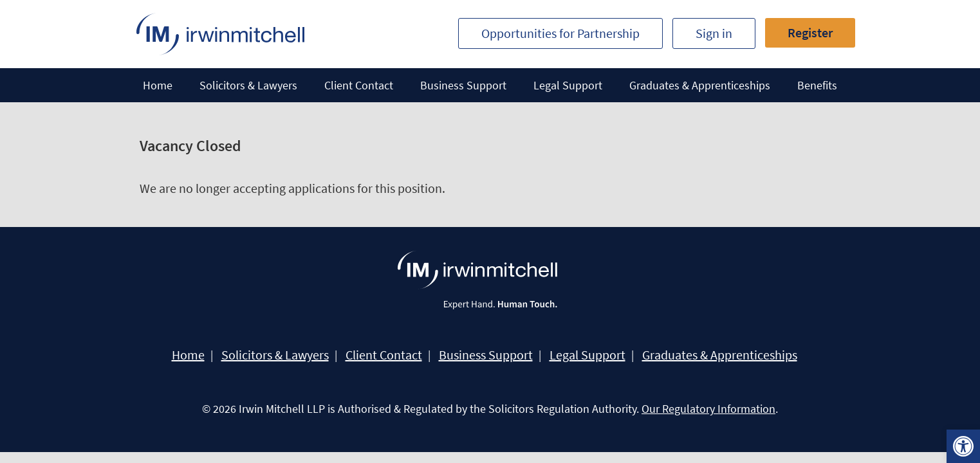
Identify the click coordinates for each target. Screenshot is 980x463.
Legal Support (568, 85)
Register (810, 32)
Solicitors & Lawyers (248, 85)
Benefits (817, 85)
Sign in (714, 33)
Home (158, 85)
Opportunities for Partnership (560, 33)
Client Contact (359, 85)
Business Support (463, 85)
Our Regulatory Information (708, 409)
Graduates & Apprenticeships (700, 85)
